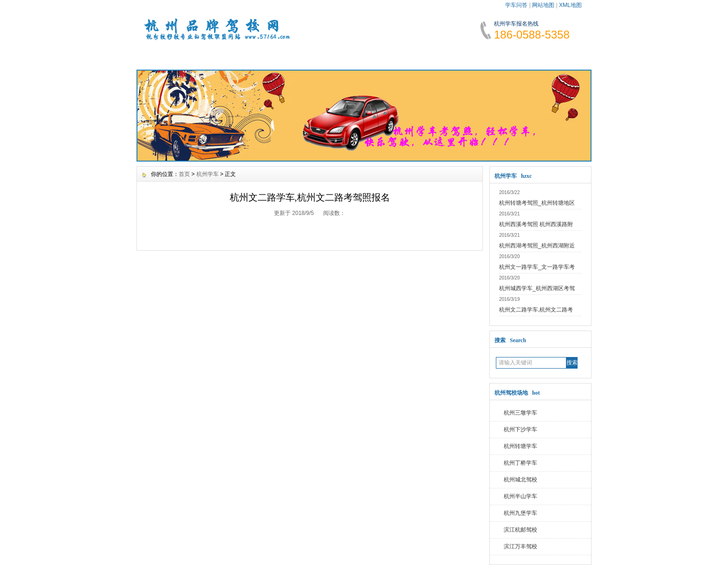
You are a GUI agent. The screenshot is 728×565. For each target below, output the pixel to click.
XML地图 (570, 5)
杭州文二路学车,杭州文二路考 (536, 310)
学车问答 (516, 5)
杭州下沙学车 (520, 429)
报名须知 (277, 56)
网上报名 (502, 56)
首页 (184, 174)
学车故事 (446, 56)
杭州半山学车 (520, 496)
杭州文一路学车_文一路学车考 (537, 267)
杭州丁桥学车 (520, 463)
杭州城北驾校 (520, 480)
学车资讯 (221, 56)
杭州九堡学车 (520, 513)
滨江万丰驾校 (520, 546)
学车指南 (390, 56)
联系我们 (558, 56)
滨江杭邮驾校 (520, 530)
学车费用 (333, 56)
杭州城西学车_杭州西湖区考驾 (537, 288)
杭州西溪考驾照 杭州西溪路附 (536, 224)
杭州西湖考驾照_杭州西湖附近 (537, 246)
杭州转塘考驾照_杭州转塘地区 (537, 203)
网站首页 (165, 56)
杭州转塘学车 (520, 446)
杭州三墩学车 (520, 413)
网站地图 (543, 5)
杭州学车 (208, 174)
